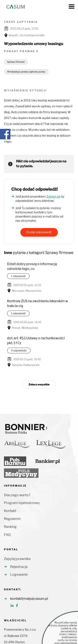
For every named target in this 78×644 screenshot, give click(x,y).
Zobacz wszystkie (39, 384)
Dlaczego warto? (17, 495)
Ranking (10, 527)
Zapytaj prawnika (17, 559)
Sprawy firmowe (16, 62)
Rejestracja (19, 567)
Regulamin (12, 519)
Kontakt (10, 511)
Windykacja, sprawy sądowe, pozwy (26, 72)
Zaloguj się (53, 196)
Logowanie (19, 575)
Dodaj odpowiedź (39, 232)
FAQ (7, 535)
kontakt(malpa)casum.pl (29, 599)
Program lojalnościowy (22, 503)
